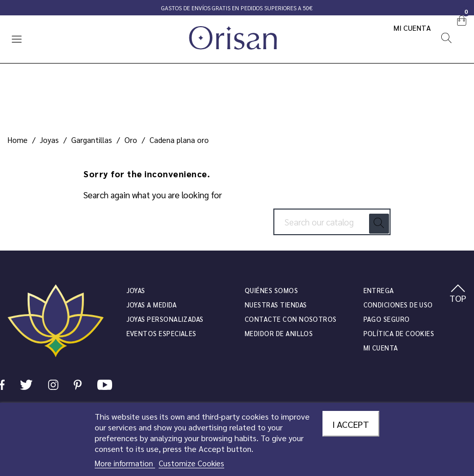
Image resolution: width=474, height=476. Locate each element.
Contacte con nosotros (291, 319)
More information (125, 463)
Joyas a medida (152, 305)
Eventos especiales (161, 333)
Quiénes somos (271, 290)
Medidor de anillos (279, 333)
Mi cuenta (413, 28)
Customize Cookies (191, 463)
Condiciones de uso (398, 305)
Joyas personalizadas (165, 319)
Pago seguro (387, 319)
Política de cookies (399, 333)
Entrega (379, 290)
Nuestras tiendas (276, 305)
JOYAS (136, 290)
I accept (351, 424)
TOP (458, 294)
